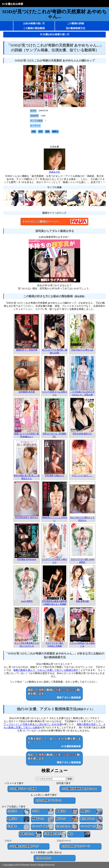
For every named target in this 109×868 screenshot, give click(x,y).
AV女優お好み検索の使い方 (54, 34)
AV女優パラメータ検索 (23, 789)
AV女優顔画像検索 (80, 789)
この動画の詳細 (76, 23)
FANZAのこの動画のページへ (41, 222)
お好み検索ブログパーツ (76, 846)
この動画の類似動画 (34, 28)
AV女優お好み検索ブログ (24, 846)
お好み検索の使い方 (34, 23)
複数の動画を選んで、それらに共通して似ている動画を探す (46, 670)
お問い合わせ (43, 858)
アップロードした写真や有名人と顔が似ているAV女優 (33, 724)
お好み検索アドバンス (49, 800)
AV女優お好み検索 (12, 4)
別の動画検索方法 (76, 28)
